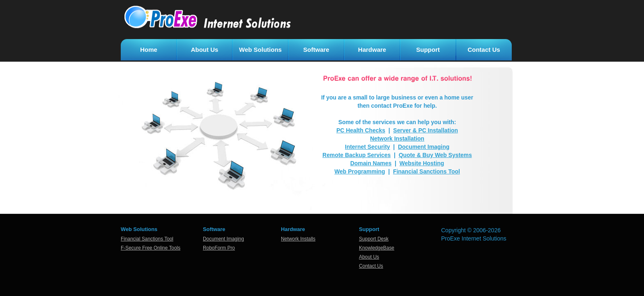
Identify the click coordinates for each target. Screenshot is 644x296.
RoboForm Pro (219, 248)
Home (149, 50)
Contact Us (484, 50)
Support (428, 50)
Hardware (372, 50)
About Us (205, 50)
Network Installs (298, 239)
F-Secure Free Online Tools (151, 248)
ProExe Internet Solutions (474, 238)
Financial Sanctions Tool (147, 239)
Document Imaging (223, 239)
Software (316, 50)
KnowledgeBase (377, 248)
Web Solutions (260, 50)
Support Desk (374, 239)
